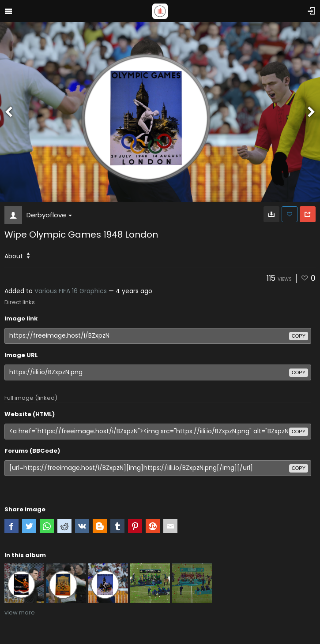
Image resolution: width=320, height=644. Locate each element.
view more (20, 612)
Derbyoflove (49, 215)
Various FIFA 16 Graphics (71, 291)
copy (299, 336)
